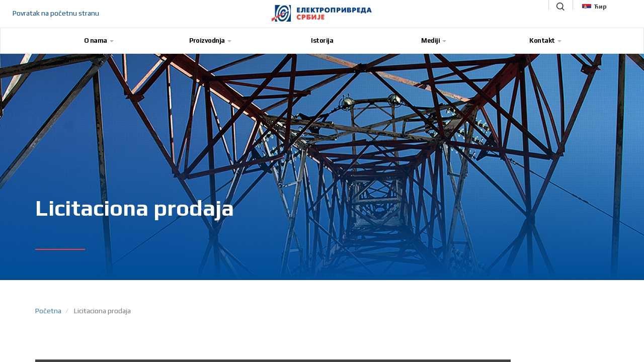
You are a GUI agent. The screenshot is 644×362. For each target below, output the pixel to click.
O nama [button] (99, 40)
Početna (48, 311)
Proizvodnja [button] (210, 40)
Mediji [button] (434, 40)
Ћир (594, 7)
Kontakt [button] (545, 40)
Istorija (322, 40)
